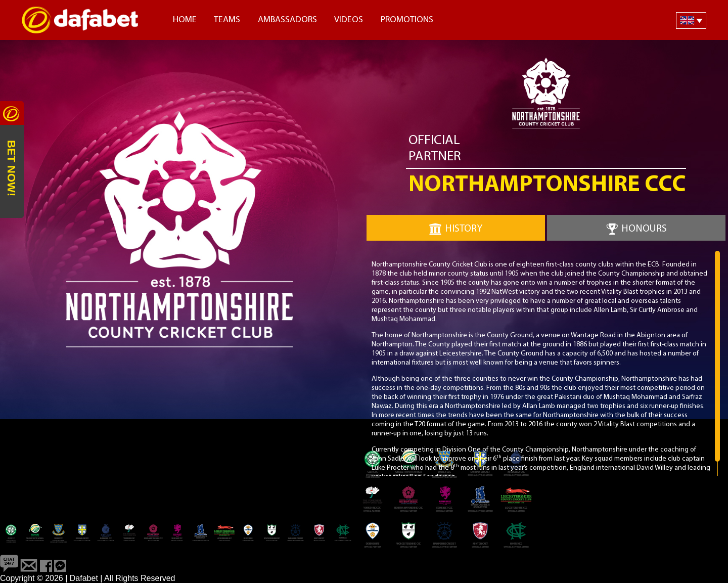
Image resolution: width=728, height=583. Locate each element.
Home (185, 20)
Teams (227, 20)
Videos (349, 20)
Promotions (407, 20)
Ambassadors (287, 20)
